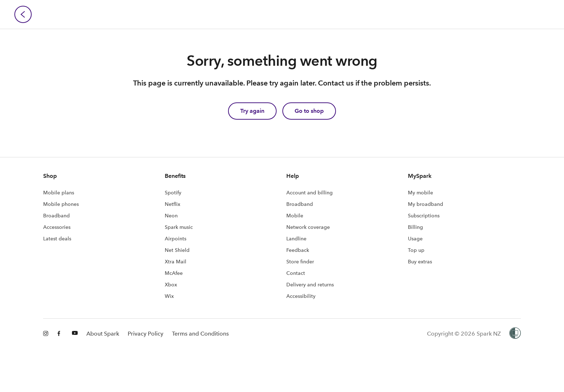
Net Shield (177, 250)
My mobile (420, 193)
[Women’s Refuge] (515, 334)
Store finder (300, 262)
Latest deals (57, 239)
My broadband (426, 204)
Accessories (57, 227)
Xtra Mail (176, 262)
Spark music (179, 227)
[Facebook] (60, 334)
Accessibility (301, 296)
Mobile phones (61, 204)
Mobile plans (59, 193)
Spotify (173, 193)
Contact (296, 273)
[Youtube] (75, 334)
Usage (415, 239)
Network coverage (308, 227)
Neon (171, 216)
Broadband (56, 216)
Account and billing (310, 193)
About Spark (103, 334)
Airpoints (176, 239)
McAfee (174, 273)
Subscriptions (424, 216)
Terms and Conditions (200, 334)
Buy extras (420, 262)
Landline (296, 239)
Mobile (295, 216)
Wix (169, 296)
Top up (416, 250)
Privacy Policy (145, 334)
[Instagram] (46, 334)
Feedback (298, 250)
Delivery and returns (310, 285)
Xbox (171, 285)
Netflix (172, 204)
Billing (415, 227)
